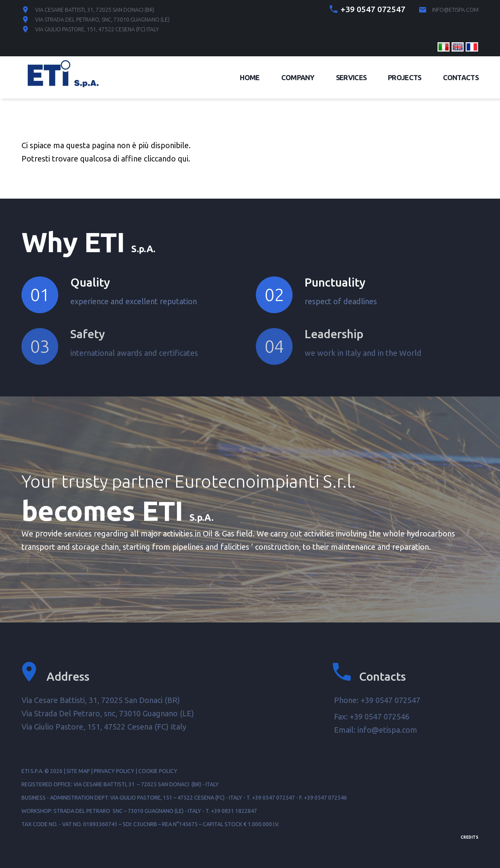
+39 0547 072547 (373, 9)
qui (183, 159)
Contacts (461, 77)
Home (250, 77)
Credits (470, 837)
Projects (404, 77)
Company (298, 77)
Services (351, 77)
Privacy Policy (114, 771)
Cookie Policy (158, 771)
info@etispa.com (455, 10)
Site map (78, 771)
